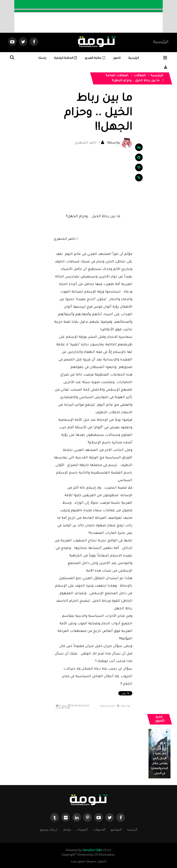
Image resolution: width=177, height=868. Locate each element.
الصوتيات (82, 829)
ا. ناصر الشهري (87, 143)
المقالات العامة (117, 76)
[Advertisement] (93, 181)
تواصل (67, 829)
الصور (117, 58)
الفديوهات (99, 829)
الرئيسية (161, 42)
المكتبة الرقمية (66, 58)
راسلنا (42, 58)
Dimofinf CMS (92, 850)
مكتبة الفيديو (95, 58)
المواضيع (116, 829)
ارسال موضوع (49, 829)
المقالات (140, 76)
